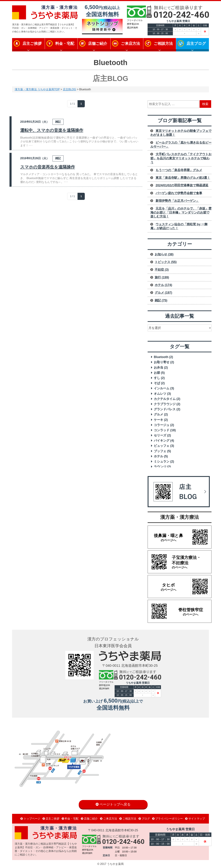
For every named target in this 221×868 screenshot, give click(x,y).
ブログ (144, 819)
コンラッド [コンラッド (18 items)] (165, 430)
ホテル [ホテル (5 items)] (161, 456)
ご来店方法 (130, 44)
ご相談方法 (163, 44)
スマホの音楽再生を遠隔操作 (48, 167)
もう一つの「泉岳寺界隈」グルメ (179, 170)
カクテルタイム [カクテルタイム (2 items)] (167, 399)
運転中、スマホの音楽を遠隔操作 (52, 130)
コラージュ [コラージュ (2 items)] (164, 425)
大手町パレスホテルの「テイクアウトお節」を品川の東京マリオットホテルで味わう (181, 158)
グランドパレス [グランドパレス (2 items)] (167, 409)
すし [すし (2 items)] (159, 378)
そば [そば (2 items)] (159, 383)
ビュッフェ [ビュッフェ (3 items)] (164, 446)
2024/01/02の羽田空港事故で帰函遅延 (182, 185)
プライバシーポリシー (167, 819)
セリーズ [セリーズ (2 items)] (162, 435)
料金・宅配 (65, 44)
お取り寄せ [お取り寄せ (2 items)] (164, 362)
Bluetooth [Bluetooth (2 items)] (163, 357)
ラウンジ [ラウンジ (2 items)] (162, 467)
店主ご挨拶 (32, 44)
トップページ (30, 819)
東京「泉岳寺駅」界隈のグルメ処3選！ (183, 178)
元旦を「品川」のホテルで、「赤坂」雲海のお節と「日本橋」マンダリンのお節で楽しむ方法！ (181, 213)
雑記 (58, 122)
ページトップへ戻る (113, 804)
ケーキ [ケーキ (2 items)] (161, 420)
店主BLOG (69, 89)
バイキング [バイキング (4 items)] (164, 441)
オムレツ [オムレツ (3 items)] (162, 394)
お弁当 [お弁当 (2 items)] (161, 368)
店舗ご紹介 (98, 44)
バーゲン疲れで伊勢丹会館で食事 (179, 193)
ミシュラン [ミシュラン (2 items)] (164, 462)
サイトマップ (195, 819)
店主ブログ (196, 44)
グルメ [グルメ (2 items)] (161, 414)
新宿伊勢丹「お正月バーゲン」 (177, 201)
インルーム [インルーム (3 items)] (164, 388)
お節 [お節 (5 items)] (159, 373)
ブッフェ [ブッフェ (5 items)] (162, 451)
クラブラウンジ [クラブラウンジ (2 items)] (167, 404)
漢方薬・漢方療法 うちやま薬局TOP (37, 89)
